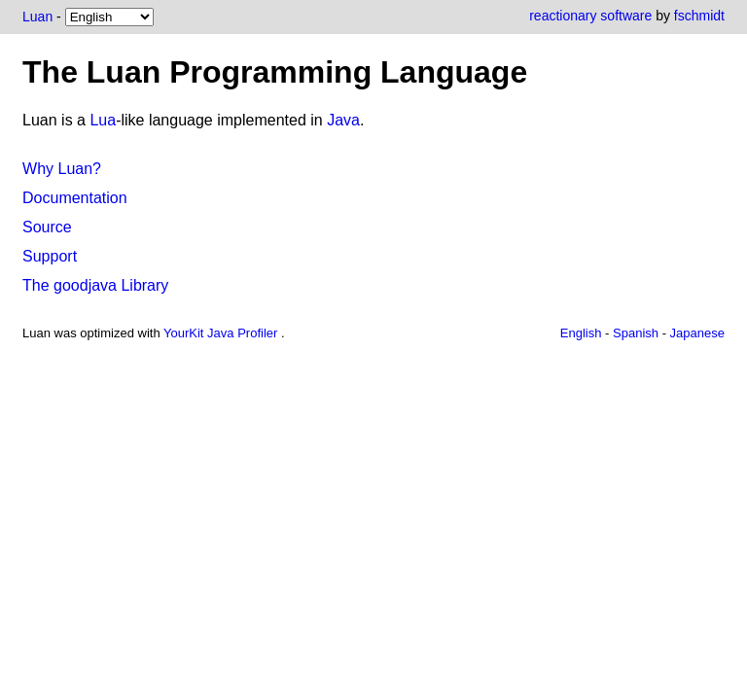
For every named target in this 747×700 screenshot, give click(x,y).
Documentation (75, 198)
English (581, 333)
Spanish (636, 333)
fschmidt (699, 16)
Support (50, 256)
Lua (103, 120)
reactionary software (590, 16)
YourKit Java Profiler (222, 333)
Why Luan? (62, 169)
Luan (37, 17)
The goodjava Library (95, 285)
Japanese (697, 333)
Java (343, 120)
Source (47, 227)
